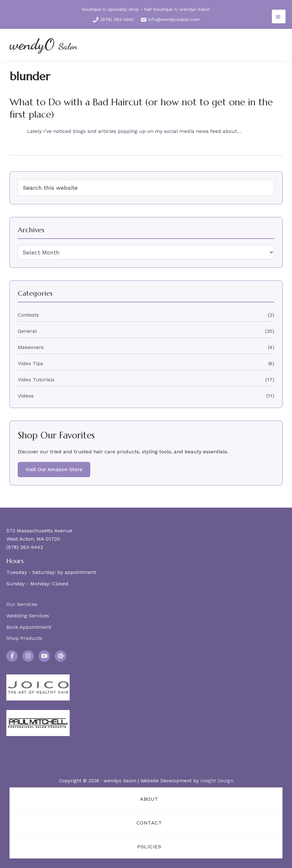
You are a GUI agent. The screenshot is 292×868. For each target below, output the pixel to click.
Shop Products (24, 638)
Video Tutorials (36, 380)
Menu (279, 16)
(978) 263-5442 (113, 20)
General (27, 331)
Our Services (22, 604)
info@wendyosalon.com (170, 20)
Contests (28, 315)
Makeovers (31, 347)
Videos (26, 396)
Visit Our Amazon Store (54, 469)
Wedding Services (28, 616)
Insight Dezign (217, 781)
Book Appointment (29, 627)
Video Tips (30, 363)
